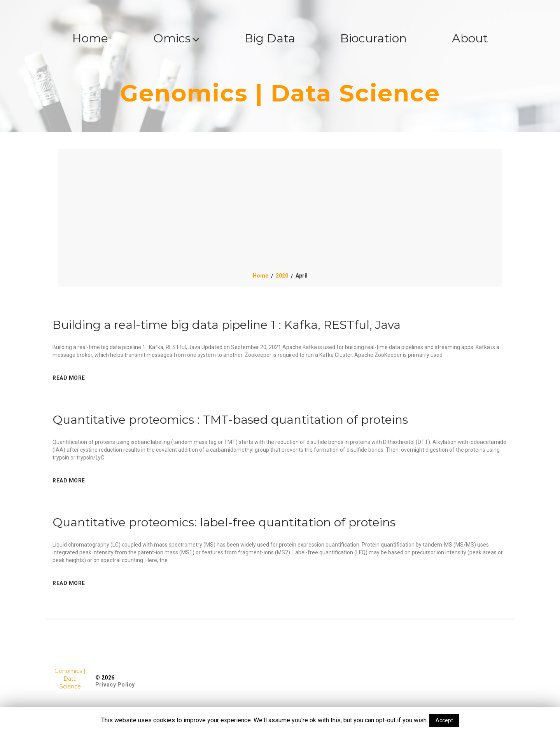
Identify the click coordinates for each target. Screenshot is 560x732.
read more (69, 378)
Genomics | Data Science (280, 93)
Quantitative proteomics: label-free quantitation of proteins (224, 522)
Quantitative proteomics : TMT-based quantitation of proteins (230, 420)
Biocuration (374, 38)
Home (90, 38)
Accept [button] (444, 720)
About (470, 38)
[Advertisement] (280, 213)
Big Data (270, 38)
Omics (176, 38)
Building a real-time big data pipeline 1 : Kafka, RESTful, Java (227, 325)
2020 (282, 276)
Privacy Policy (115, 685)
